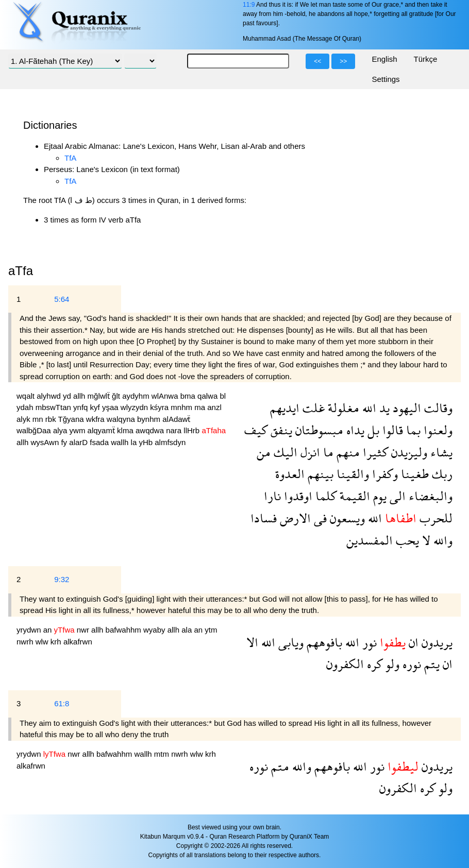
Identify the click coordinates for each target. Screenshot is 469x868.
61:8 (62, 703)
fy (65, 442)
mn (39, 419)
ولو (391, 664)
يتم (430, 664)
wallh (121, 442)
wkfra (96, 419)
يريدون (435, 642)
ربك (441, 474)
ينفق (280, 430)
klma (126, 430)
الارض (294, 518)
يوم (378, 496)
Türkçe (426, 59)
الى (396, 496)
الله (368, 408)
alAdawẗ (176, 419)
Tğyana (72, 419)
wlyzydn (136, 407)
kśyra (160, 407)
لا (425, 540)
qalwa (208, 396)
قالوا (391, 430)
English (384, 59)
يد (383, 408)
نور (368, 642)
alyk (24, 419)
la (135, 442)
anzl (214, 407)
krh (57, 642)
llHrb (192, 430)
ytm (211, 630)
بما (412, 430)
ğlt (117, 396)
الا (252, 642)
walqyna (122, 419)
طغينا (413, 474)
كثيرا (374, 452)
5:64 (62, 299)
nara (175, 430)
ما (327, 452)
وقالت (437, 408)
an (49, 630)
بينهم (319, 474)
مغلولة (342, 408)
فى (319, 518)
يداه (354, 430)
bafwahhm (124, 630)
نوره (410, 664)
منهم (347, 452)
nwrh (26, 642)
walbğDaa (35, 430)
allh (80, 396)
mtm (163, 754)
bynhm (150, 419)
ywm (79, 430)
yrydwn (30, 630)
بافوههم (323, 642)
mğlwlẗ (100, 396)
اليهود (405, 408)
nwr (84, 630)
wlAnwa (166, 396)
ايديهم (285, 408)
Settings (386, 79)
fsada (100, 442)
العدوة (290, 474)
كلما (324, 496)
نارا (272, 496)
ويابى (289, 642)
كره (373, 664)
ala (188, 630)
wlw (43, 642)
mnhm (182, 407)
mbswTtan (54, 407)
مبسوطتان (318, 430)
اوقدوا (297, 496)
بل (372, 430)
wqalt (27, 396)
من (264, 452)
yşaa (111, 407)
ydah (26, 407)
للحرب (434, 518)
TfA (70, 158)
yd (68, 396)
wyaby (155, 630)
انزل (309, 452)
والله (441, 540)
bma (189, 396)
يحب (406, 540)
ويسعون (346, 518)
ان (412, 642)
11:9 (249, 5)
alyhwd (50, 396)
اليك (284, 452)
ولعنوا (437, 430)
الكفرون (345, 664)
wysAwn (46, 442)
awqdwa (151, 430)
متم (279, 766)
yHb (147, 442)
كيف (256, 430)
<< (317, 61)
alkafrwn (78, 642)
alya (61, 430)
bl (223, 396)
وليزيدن (408, 452)
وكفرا (383, 474)
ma (201, 407)
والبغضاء (429, 496)
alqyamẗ (103, 430)
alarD (79, 442)
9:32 (62, 579)
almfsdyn (170, 442)
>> (343, 61)
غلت (312, 408)
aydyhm (137, 396)
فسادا (264, 518)
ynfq (82, 407)
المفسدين (370, 540)
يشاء (440, 452)
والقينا (351, 474)
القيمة (353, 496)
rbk (52, 419)
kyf (96, 407)
